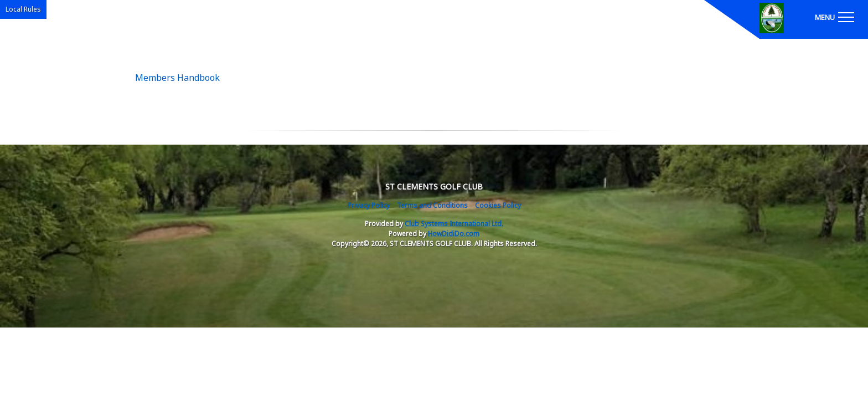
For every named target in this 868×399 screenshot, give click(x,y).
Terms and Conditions (432, 205)
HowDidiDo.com (454, 234)
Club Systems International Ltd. (454, 224)
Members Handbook (177, 78)
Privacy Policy (369, 205)
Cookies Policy (498, 205)
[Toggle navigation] (834, 17)
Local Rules (23, 9)
